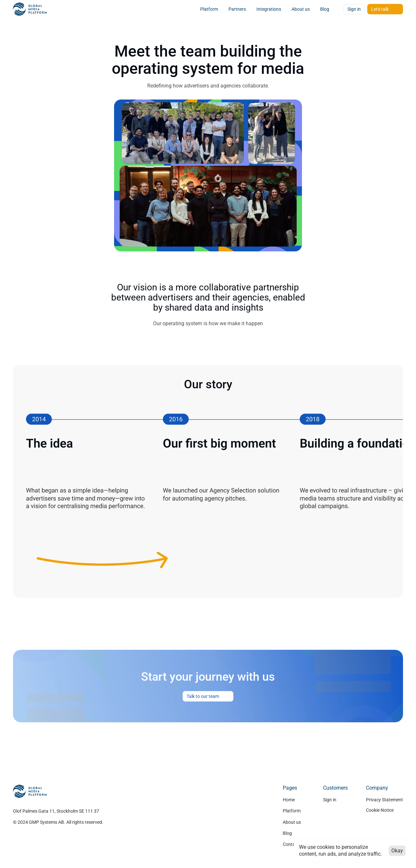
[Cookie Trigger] (380, 810)
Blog (287, 833)
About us (292, 822)
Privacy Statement (384, 800)
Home (289, 800)
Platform (292, 811)
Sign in (330, 800)
